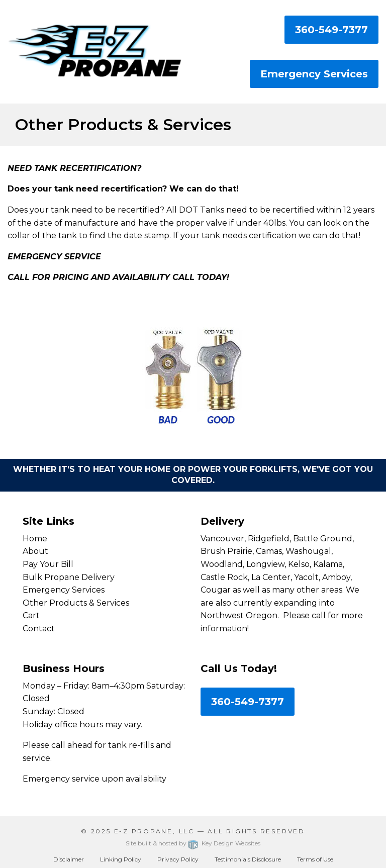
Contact (39, 629)
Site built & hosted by (193, 843)
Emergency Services (314, 74)
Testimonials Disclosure (248, 859)
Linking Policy (121, 859)
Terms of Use (315, 859)
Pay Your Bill (48, 564)
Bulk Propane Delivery (69, 577)
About (35, 551)
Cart (31, 615)
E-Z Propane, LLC (154, 831)
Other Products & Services (76, 603)
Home (35, 539)
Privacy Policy (178, 859)
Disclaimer (69, 859)
